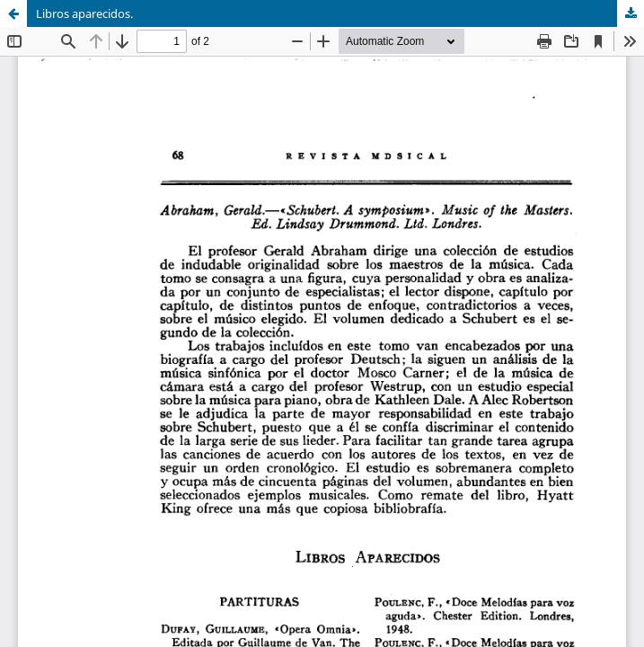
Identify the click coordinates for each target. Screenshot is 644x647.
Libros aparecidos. (84, 13)
